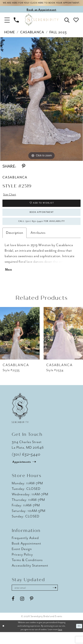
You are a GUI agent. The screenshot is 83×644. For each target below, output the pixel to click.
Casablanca (32, 37)
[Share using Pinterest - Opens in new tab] (24, 171)
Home (10, 37)
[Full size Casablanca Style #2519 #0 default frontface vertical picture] (41, 103)
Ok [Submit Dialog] (79, 638)
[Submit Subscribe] (62, 599)
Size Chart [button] (11, 199)
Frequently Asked (25, 549)
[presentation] (20, 344)
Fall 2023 (58, 37)
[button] (7, 24)
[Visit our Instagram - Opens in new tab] (22, 611)
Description (14, 242)
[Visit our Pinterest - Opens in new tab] (32, 611)
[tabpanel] (41, 103)
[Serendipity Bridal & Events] (41, 24)
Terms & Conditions (27, 571)
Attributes (38, 242)
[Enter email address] (39, 599)
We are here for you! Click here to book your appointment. (41, 5)
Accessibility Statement (30, 576)
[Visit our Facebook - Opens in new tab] (13, 611)
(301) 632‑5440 (26, 465)
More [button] (9, 280)
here (60, 641)
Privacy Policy (22, 565)
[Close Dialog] (4, 638)
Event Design (22, 560)
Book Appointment (42, 220)
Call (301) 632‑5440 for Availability (42, 230)
